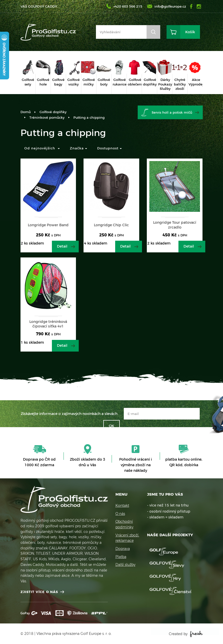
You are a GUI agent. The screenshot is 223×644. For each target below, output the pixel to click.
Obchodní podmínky (124, 524)
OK (112, 426)
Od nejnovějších (42, 148)
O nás (120, 514)
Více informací (169, 621)
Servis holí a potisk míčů (172, 112)
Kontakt (122, 506)
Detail (62, 246)
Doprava (123, 549)
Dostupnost (109, 148)
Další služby (125, 565)
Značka (78, 148)
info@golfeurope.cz (170, 6)
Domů (26, 112)
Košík (190, 32)
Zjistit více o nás (39, 592)
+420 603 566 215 (128, 6)
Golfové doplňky (53, 112)
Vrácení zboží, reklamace (127, 538)
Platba (121, 557)
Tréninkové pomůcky (47, 117)
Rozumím (180, 631)
